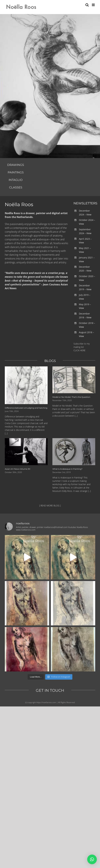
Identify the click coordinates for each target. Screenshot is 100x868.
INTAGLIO (16, 180)
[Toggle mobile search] (87, 5)
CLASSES (16, 187)
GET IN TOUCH (50, 690)
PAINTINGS (16, 172)
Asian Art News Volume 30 (17, 469)
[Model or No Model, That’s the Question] (74, 380)
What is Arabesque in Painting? (67, 469)
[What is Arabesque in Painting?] (74, 452)
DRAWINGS (16, 165)
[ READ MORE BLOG (49, 506)
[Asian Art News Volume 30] (26, 452)
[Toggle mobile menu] (94, 5)
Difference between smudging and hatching (26, 408)
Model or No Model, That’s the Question (71, 397)
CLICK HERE (79, 350)
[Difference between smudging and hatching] (26, 385)
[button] (92, 859)
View (89, 215)
